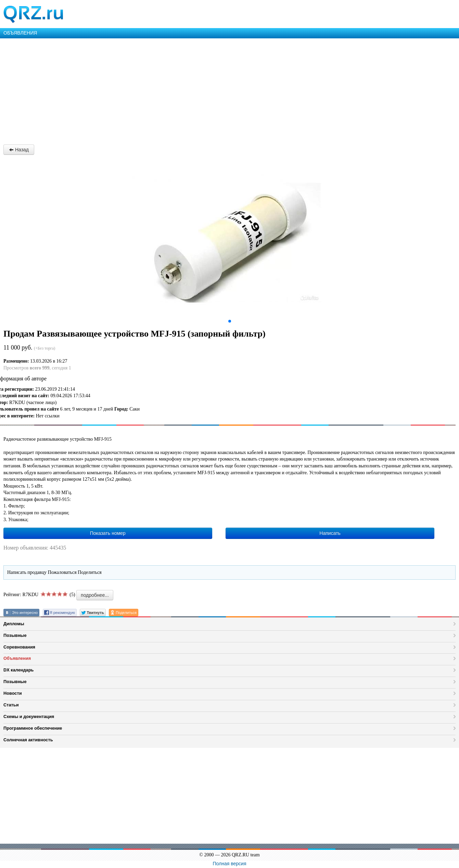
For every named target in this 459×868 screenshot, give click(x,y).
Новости (13, 693)
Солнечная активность (28, 740)
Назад (19, 150)
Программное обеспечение (33, 728)
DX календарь (18, 670)
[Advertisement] (205, 90)
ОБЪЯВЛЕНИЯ (20, 33)
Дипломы (14, 624)
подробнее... (95, 595)
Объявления (17, 658)
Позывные (15, 635)
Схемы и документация (29, 716)
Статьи (11, 705)
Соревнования (19, 647)
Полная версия (230, 864)
